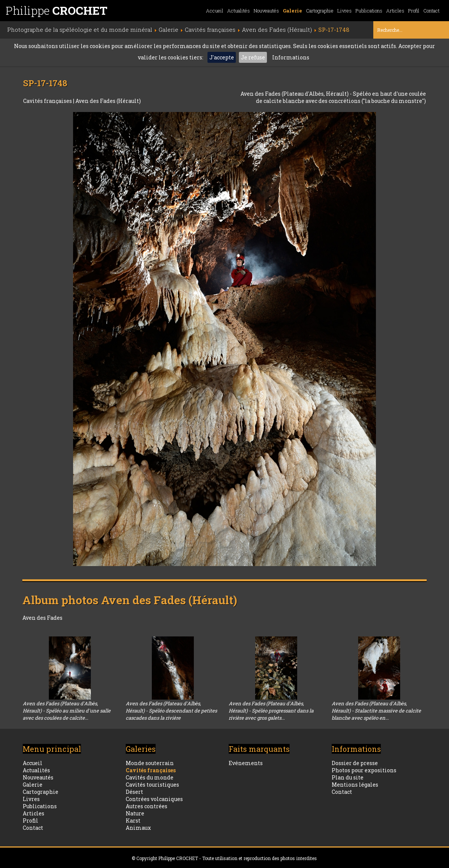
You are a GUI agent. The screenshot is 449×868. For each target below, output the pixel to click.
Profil (414, 11)
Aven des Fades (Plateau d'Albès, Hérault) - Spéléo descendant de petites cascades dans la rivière (171, 711)
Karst (133, 821)
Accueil (215, 11)
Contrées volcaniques (154, 799)
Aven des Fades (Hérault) (108, 101)
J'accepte (222, 57)
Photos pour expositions (364, 770)
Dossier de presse (355, 763)
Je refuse (253, 57)
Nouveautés (266, 11)
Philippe (57, 10)
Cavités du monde (150, 777)
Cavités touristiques (152, 785)
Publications (369, 11)
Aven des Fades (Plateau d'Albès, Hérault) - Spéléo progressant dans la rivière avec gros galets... (271, 711)
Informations (291, 57)
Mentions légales (355, 785)
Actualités (239, 11)
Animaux (138, 828)
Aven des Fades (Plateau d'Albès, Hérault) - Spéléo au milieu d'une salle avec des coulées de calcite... (67, 711)
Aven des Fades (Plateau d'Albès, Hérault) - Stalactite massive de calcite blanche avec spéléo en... (376, 711)
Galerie (292, 11)
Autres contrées (147, 806)
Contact (431, 11)
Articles (395, 11)
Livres (345, 11)
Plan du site (348, 777)
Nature (135, 813)
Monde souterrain (150, 763)
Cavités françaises (48, 101)
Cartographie (320, 11)
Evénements (246, 763)
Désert (134, 792)
